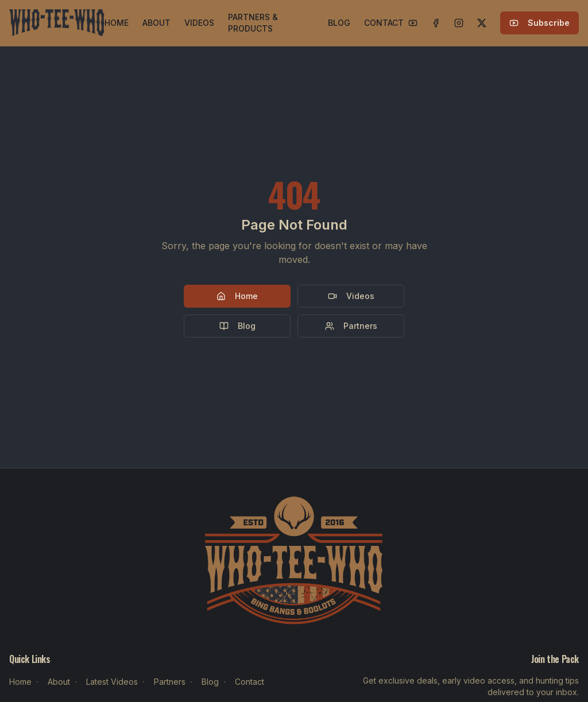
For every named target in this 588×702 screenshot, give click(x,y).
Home (237, 296)
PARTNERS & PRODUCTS (253, 23)
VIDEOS (199, 23)
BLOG (339, 23)
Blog (237, 326)
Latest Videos (112, 682)
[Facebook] (436, 23)
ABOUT (156, 23)
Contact (249, 682)
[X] (482, 23)
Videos (351, 296)
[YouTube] (413, 23)
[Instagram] (459, 23)
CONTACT (384, 23)
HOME (117, 23)
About (59, 682)
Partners (351, 326)
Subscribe (539, 23)
